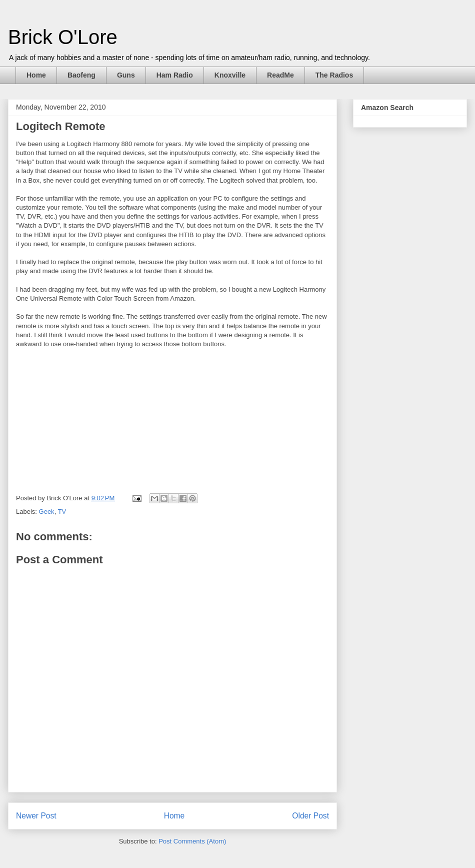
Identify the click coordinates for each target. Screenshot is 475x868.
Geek (47, 512)
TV (62, 512)
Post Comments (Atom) (192, 841)
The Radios (334, 75)
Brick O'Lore (63, 37)
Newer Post (36, 816)
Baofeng (81, 75)
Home (36, 75)
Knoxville (230, 75)
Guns (126, 75)
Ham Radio (175, 75)
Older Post (310, 816)
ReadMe (280, 75)
